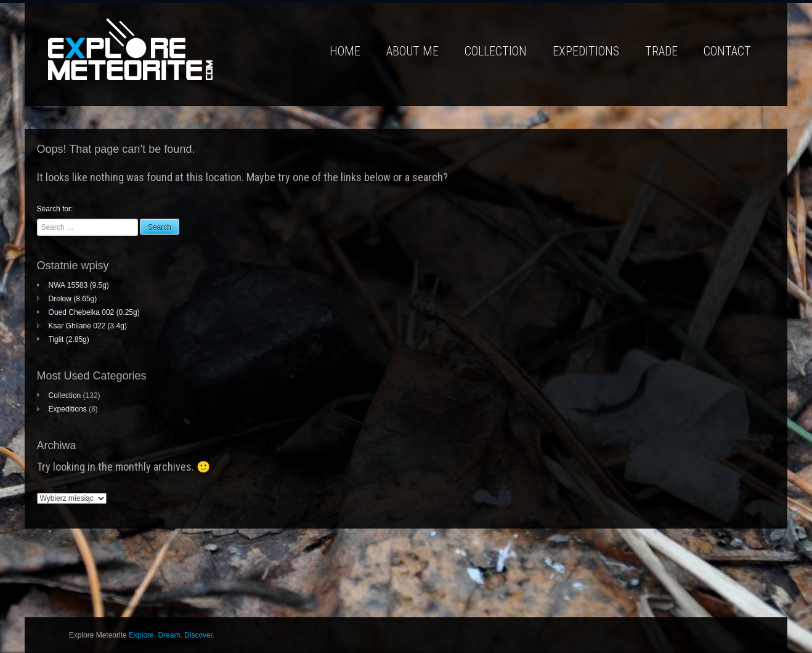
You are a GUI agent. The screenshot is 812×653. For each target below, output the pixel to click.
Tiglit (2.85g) (69, 339)
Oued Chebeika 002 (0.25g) (94, 312)
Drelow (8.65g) (73, 299)
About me (412, 51)
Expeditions (586, 51)
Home (345, 51)
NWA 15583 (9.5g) (79, 285)
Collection (496, 51)
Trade (661, 51)
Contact (727, 51)
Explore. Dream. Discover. (172, 635)
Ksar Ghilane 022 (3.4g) (88, 326)
